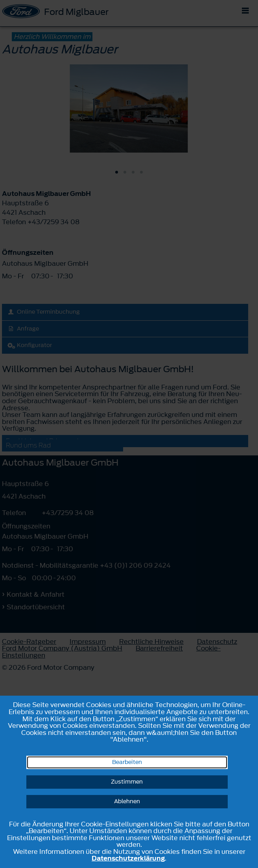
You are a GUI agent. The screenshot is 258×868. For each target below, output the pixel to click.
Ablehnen (127, 801)
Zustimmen (127, 782)
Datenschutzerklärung (128, 858)
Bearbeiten (127, 762)
